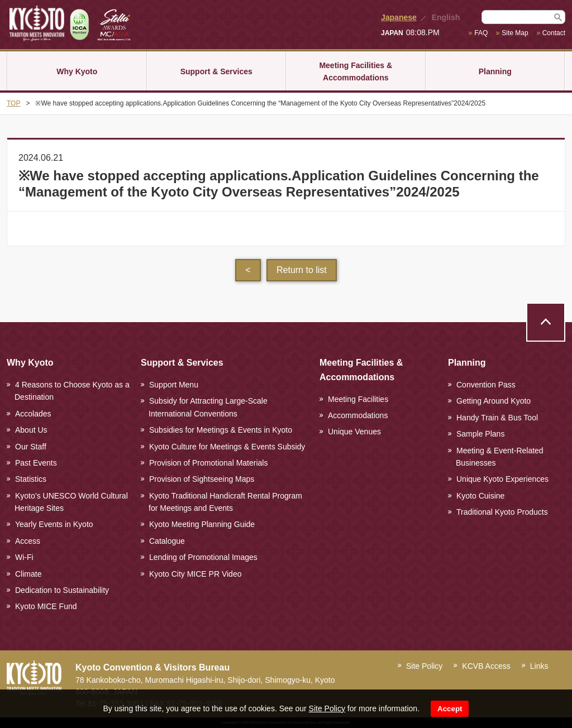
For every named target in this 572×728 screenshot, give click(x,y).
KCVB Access (486, 666)
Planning (495, 71)
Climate (28, 574)
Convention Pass (486, 385)
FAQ (481, 33)
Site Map (515, 33)
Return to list (302, 270)
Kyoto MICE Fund (46, 606)
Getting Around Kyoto (494, 401)
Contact (554, 33)
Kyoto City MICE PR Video (195, 574)
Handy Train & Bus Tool (497, 418)
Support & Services (216, 71)
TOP (13, 103)
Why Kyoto (77, 71)
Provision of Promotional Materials (208, 463)
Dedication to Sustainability (62, 590)
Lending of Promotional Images (203, 557)
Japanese (399, 17)
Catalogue (167, 541)
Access (28, 541)
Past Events (36, 463)
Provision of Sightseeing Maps (202, 479)
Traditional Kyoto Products (502, 512)
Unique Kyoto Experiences (502, 479)
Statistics (31, 479)
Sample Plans (480, 434)
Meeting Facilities (358, 399)
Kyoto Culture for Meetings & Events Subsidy (227, 447)
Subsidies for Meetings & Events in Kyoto (221, 430)
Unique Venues (354, 432)
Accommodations (358, 415)
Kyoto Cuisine (480, 496)
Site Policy (327, 708)
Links (539, 666)
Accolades (33, 414)
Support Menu (174, 385)
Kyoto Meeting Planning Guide (202, 524)
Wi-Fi (24, 557)
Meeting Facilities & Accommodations (356, 71)
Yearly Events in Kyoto (54, 524)
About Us (31, 430)
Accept (450, 709)
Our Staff (31, 447)
